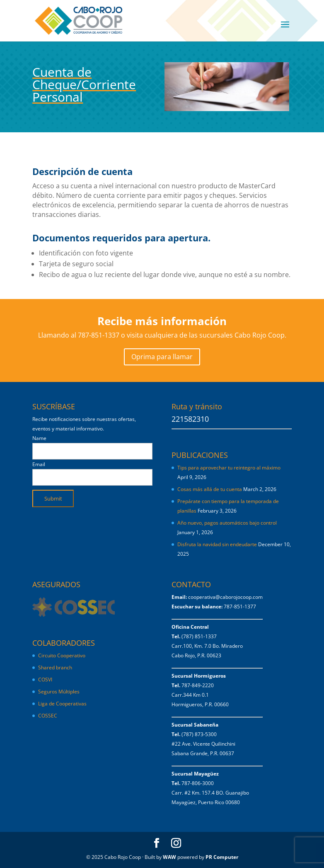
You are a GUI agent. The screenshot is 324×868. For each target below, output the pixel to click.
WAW (169, 857)
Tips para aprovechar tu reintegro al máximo (229, 468)
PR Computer (222, 857)
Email (39, 464)
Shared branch (55, 667)
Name (39, 438)
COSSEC (48, 716)
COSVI (45, 680)
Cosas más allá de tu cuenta (210, 489)
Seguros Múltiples (59, 692)
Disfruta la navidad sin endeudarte (217, 544)
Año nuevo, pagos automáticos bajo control (227, 523)
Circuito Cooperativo (62, 655)
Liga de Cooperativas (62, 704)
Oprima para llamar (162, 357)
